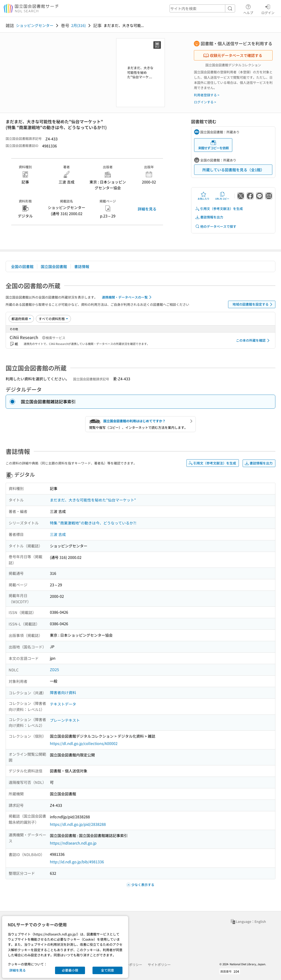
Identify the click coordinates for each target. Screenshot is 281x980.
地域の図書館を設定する (253, 304)
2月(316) (78, 25)
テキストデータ (63, 704)
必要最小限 (70, 970)
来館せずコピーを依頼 (213, 145)
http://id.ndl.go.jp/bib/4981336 (77, 862)
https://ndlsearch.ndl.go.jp (73, 843)
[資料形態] (53, 319)
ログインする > (205, 102)
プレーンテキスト (65, 720)
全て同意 (107, 970)
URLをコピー (222, 196)
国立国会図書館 (54, 266)
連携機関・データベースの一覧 (128, 297)
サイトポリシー (159, 965)
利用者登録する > (207, 95)
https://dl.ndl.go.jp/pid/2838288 (78, 824)
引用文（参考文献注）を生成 (219, 209)
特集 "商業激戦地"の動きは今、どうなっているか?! (93, 523)
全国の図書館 (22, 266)
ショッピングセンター (35, 25)
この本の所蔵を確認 (254, 340)
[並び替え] (21, 319)
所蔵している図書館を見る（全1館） (233, 170)
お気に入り (203, 196)
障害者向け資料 (63, 692)
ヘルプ (248, 9)
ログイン (268, 9)
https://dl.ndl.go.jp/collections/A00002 (84, 743)
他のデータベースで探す (216, 226)
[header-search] (202, 8)
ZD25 (54, 670)
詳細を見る (147, 209)
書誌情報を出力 (209, 217)
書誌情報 (82, 266)
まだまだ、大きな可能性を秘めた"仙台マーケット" (93, 500)
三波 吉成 (58, 534)
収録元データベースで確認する (233, 55)
